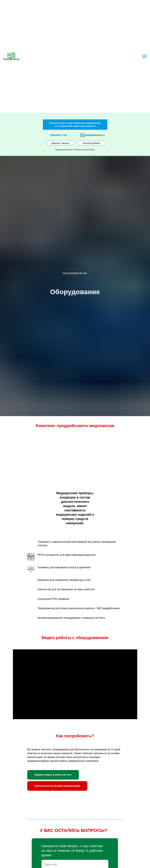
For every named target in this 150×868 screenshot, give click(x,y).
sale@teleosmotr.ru (95, 135)
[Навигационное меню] (145, 56)
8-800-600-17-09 (59, 135)
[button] (53, 775)
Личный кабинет (92, 143)
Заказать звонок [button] (60, 143)
